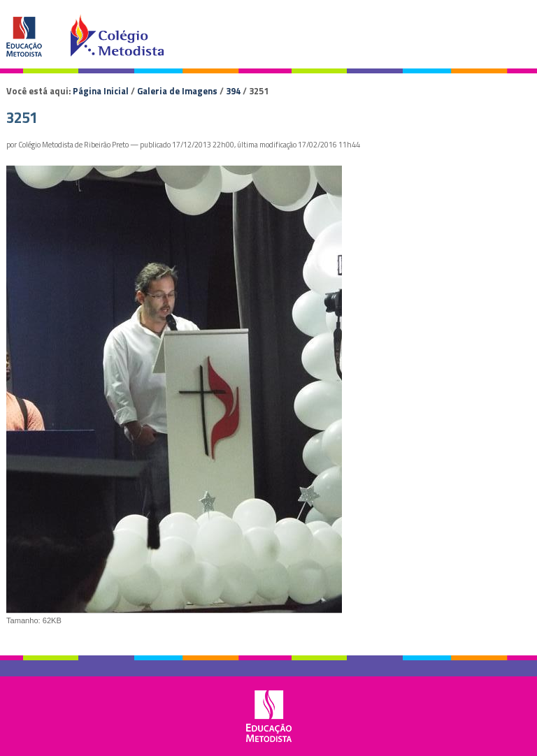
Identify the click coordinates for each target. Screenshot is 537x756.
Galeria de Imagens (177, 91)
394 (233, 91)
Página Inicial (101, 91)
